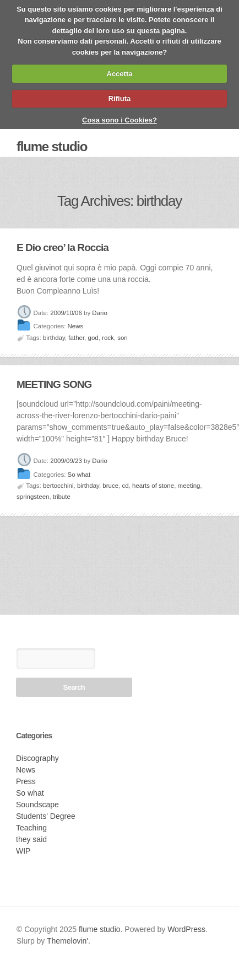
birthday (54, 338)
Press (26, 781)
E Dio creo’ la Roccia (63, 247)
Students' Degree (46, 816)
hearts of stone (153, 486)
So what (79, 475)
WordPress (186, 929)
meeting (189, 486)
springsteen (33, 497)
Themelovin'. (69, 941)
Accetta (120, 74)
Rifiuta (119, 98)
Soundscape (37, 805)
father (76, 338)
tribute (62, 497)
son (123, 338)
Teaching (31, 828)
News (76, 327)
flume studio (52, 147)
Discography (37, 758)
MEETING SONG (54, 384)
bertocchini (58, 486)
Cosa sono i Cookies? (119, 120)
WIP (23, 851)
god (93, 338)
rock (108, 338)
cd (126, 486)
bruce (110, 486)
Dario (99, 313)
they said (31, 839)
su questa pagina (156, 31)
